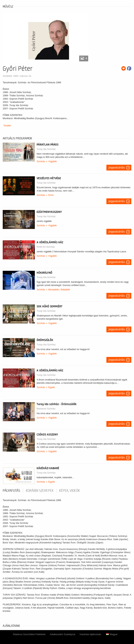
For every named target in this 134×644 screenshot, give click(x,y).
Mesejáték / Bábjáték (59, 290)
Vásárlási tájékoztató (90, 634)
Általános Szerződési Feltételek (29, 634)
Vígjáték (52, 161)
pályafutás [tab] (11, 491)
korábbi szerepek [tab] (40, 491)
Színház (41, 161)
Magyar (112, 634)
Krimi (51, 195)
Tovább (7, 126)
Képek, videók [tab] (70, 491)
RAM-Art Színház (46, 247)
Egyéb (51, 387)
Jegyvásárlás (117, 168)
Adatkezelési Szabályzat (62, 634)
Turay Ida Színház (46, 149)
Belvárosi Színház (46, 409)
